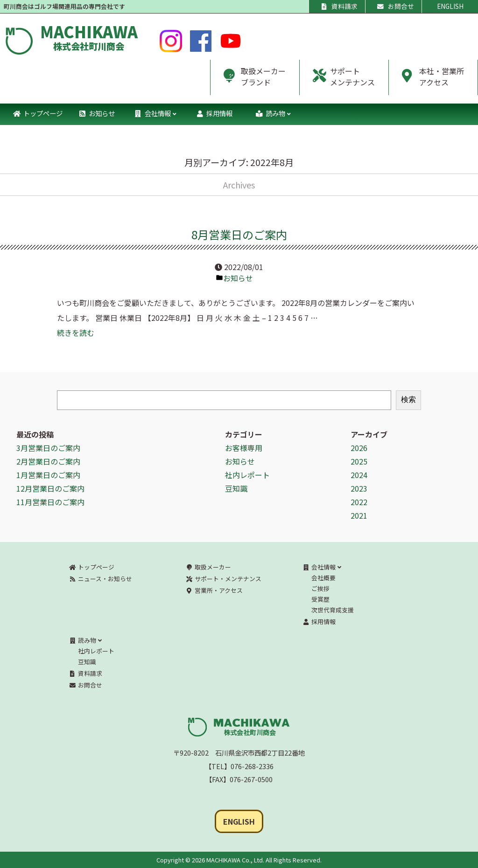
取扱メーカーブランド (248, 80)
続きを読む (76, 333)
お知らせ (238, 278)
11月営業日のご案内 (50, 502)
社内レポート (247, 475)
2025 (359, 461)
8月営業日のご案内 (239, 234)
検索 (408, 399)
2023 (359, 488)
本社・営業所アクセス (426, 80)
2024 (359, 475)
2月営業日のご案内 (48, 461)
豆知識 (236, 488)
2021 (359, 515)
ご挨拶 (320, 588)
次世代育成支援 (333, 610)
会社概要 (323, 578)
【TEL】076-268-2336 (239, 766)
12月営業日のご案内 (50, 488)
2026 (359, 448)
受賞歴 (320, 599)
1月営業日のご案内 (48, 475)
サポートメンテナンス (337, 80)
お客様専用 (244, 448)
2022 (359, 502)
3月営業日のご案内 (48, 448)
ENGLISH (450, 6)
